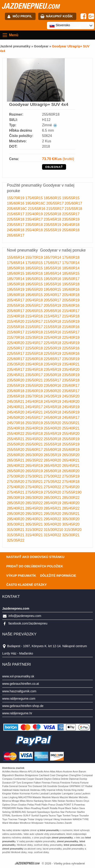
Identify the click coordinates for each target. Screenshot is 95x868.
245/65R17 (71, 418)
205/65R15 (35, 311)
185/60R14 (71, 268)
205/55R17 (56, 203)
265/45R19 (35, 466)
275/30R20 (16, 476)
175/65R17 (53, 263)
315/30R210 (54, 530)
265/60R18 (53, 471)
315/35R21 (16, 535)
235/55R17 (16, 225)
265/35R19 (53, 455)
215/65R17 (16, 214)
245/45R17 (35, 407)
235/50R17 (35, 375)
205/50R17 (53, 300)
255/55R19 (53, 230)
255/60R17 (35, 450)
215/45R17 (53, 316)
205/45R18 (35, 300)
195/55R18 (71, 284)
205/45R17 (16, 300)
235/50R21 (35, 380)
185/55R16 (53, 268)
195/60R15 (53, 289)
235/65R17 (71, 391)
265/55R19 (35, 471)
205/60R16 (71, 305)
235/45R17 (35, 219)
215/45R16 (35, 316)
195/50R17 (71, 279)
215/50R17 (35, 321)
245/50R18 (53, 412)
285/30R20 (35, 498)
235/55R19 (53, 225)
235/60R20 (53, 391)
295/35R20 (53, 514)
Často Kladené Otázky (26, 585)
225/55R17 (71, 214)
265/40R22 (16, 466)
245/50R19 (71, 412)
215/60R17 (16, 332)
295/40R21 (35, 519)
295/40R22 (53, 519)
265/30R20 (35, 455)
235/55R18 (35, 225)
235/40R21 (71, 364)
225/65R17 (53, 359)
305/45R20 (71, 524)
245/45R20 (16, 412)
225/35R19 (35, 337)
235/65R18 (16, 396)
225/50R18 (53, 214)
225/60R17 (16, 359)
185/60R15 (53, 198)
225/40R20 (16, 343)
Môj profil (22, 16)
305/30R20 (71, 519)
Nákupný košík (59, 16)
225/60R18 (35, 359)
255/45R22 (35, 439)
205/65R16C (17, 209)
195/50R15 (35, 279)
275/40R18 (71, 482)
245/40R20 (71, 402)
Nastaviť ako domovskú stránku (35, 557)
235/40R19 (53, 364)
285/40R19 (53, 503)
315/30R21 (16, 530)
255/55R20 (16, 450)
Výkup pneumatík (21, 576)
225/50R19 (53, 348)
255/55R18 (53, 444)
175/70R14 (71, 263)
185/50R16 (16, 268)
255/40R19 (35, 428)
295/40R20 (16, 519)
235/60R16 (53, 386)
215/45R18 (71, 316)
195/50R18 (16, 284)
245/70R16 (16, 423)
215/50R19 (71, 321)
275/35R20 (16, 482)
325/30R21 (71, 535)
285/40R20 (71, 503)
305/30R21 (16, 524)
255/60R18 (71, 230)
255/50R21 (35, 444)
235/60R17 (71, 386)
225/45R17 (35, 343)
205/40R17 (53, 295)
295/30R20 (16, 514)
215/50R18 (53, 321)
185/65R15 (71, 273)
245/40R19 (53, 402)
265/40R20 (53, 460)
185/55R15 (35, 268)
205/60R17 (73, 203)
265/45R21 (71, 466)
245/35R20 (71, 396)
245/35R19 (53, 396)
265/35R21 (16, 460)
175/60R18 (71, 257)
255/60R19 (71, 450)
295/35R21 (71, 514)
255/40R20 (53, 428)
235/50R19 (71, 219)
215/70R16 (16, 337)
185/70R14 (16, 279)
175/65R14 (16, 263)
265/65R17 (16, 235)
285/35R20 (16, 503)
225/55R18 (16, 219)
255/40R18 (35, 230)
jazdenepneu (30, 6)
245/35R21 (16, 402)
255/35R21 (71, 423)
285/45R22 (71, 508)
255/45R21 (16, 439)
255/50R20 (16, 444)
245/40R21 (16, 407)
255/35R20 (53, 423)
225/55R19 (53, 353)
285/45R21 (53, 508)
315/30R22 (35, 530)
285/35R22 (35, 503)
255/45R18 (35, 434)
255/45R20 (71, 434)
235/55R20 (35, 386)
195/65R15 (35, 295)
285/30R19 (16, 498)
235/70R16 (35, 396)
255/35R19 (35, 423)
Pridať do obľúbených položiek (35, 566)
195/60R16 (16, 203)
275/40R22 (53, 487)
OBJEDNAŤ (54, 167)
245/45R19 (71, 407)
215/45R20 (16, 321)
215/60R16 (71, 327)
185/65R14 (53, 273)
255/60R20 (16, 455)
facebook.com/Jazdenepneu (28, 623)
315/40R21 (35, 535)
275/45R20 (71, 487)
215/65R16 (53, 332)
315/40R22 (53, 535)
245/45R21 (35, 412)
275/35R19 (71, 476)
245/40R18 (35, 402)
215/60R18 (35, 332)
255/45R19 (53, 434)
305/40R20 (53, 524)
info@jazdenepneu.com (25, 616)
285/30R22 (71, 498)
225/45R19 (71, 343)
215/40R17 (71, 311)
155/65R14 (16, 257)
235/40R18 (35, 364)
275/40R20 (16, 487)
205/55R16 (16, 305)
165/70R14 (53, 257)
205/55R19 (53, 305)
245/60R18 (16, 230)
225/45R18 (53, 343)
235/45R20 (71, 370)
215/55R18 (73, 209)
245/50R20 (16, 418)
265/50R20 (16, 471)
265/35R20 (71, 455)
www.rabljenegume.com (19, 699)
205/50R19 (71, 300)
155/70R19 (16, 198)
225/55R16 (71, 348)
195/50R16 (53, 279)
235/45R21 (16, 375)
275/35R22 (53, 482)
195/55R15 (71, 198)
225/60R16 (71, 353)
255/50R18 (53, 439)
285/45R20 (35, 508)
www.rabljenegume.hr (17, 713)
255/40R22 (16, 434)
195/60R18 (16, 295)
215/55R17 (56, 209)
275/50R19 (35, 492)
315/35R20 (73, 530)
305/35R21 (35, 524)
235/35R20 (16, 364)
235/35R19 (71, 359)
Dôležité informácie (58, 576)
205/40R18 (71, 295)
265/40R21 (71, 460)
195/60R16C (36, 203)
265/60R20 (71, 471)
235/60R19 (35, 391)
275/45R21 (16, 492)
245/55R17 (35, 418)
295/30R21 (35, 514)
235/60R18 (16, 391)
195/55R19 (16, 289)
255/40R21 (71, 428)
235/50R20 (16, 380)
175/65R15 (35, 198)
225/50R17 (16, 348)
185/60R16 (35, 273)
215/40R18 (16, 316)
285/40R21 (16, 508)
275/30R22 (53, 476)
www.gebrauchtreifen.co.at (21, 684)
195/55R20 (35, 289)
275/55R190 (72, 492)
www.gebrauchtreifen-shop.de (23, 706)
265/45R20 (53, 466)
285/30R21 (53, 498)
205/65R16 (53, 311)
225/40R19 (35, 214)
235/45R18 (53, 219)
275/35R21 (35, 482)
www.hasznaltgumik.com (19, 691)
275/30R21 (35, 476)
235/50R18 (53, 375)
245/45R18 (71, 225)
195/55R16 (53, 284)
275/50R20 (53, 492)
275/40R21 (35, 487)
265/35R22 (35, 460)
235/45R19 (53, 370)
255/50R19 (71, 439)
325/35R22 (16, 540)
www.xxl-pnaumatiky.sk (18, 676)
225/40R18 (53, 337)
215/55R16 (37, 209)
